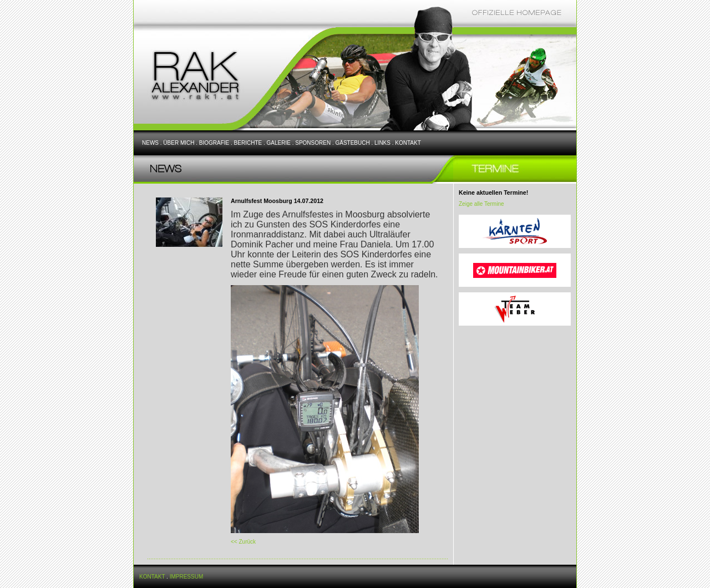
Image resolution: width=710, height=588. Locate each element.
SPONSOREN (313, 143)
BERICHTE (248, 143)
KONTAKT (408, 143)
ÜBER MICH (179, 143)
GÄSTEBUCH (352, 143)
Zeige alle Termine (481, 204)
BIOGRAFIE (214, 143)
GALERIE (279, 143)
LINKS (382, 143)
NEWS (150, 143)
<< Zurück (243, 542)
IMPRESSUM (187, 577)
